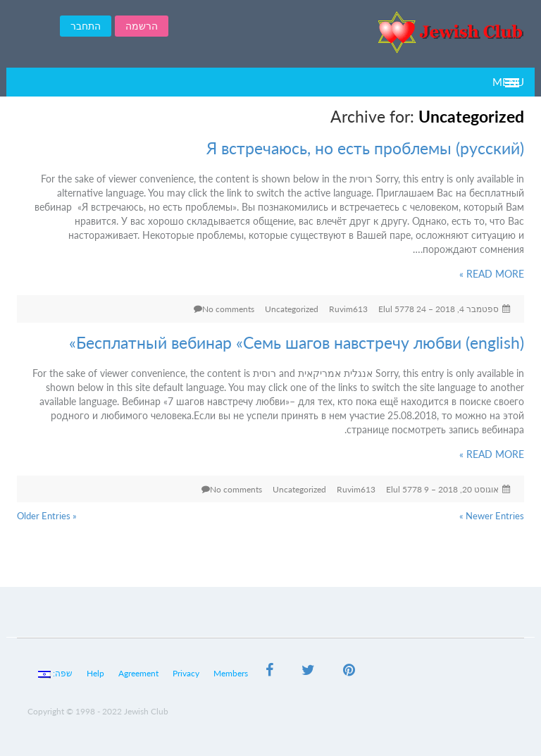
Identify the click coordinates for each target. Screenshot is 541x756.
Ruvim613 (348, 309)
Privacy (186, 673)
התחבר (86, 26)
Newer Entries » (492, 516)
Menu (508, 82)
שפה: (55, 673)
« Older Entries (47, 516)
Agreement (138, 673)
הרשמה (142, 26)
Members (231, 673)
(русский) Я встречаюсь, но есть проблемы (365, 148)
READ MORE (492, 274)
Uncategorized (292, 309)
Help (95, 673)
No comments (228, 309)
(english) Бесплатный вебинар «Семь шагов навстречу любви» (297, 342)
